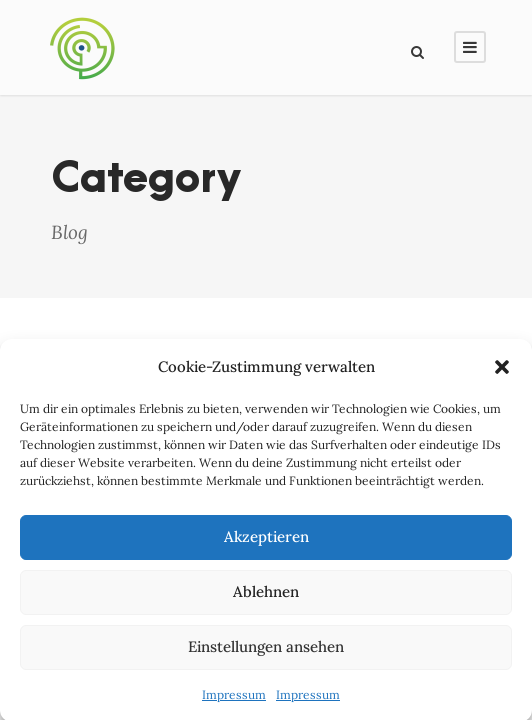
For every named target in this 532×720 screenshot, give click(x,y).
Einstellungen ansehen (266, 650)
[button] (502, 371)
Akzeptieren (266, 540)
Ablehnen (266, 595)
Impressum (234, 698)
